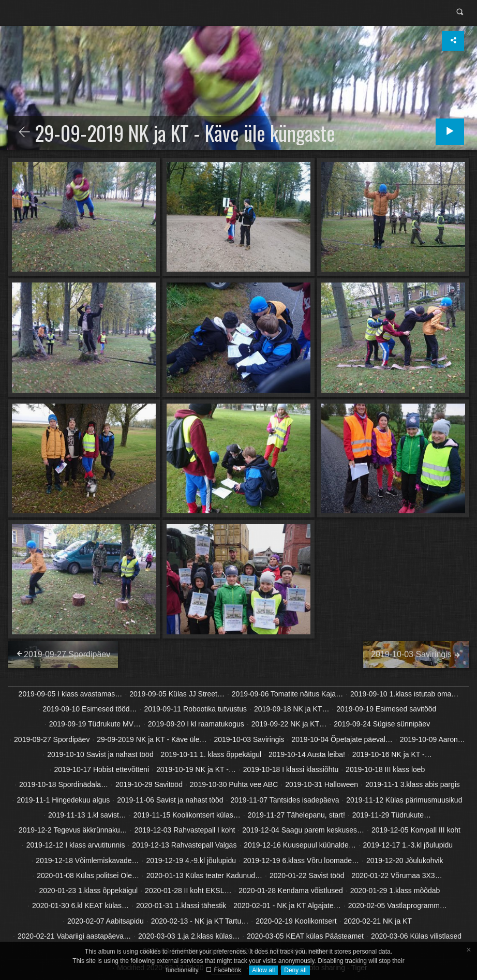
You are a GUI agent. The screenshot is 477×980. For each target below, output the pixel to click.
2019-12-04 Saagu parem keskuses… (303, 830)
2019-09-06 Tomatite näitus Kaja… (287, 694)
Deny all (295, 970)
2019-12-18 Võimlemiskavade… (87, 860)
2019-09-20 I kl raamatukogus (196, 724)
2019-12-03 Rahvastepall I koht (185, 830)
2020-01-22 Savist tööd (307, 875)
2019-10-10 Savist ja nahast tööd (100, 754)
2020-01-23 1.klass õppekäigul (89, 890)
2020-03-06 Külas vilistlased (416, 936)
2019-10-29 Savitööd (149, 784)
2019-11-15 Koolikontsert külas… (187, 815)
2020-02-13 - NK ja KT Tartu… (200, 921)
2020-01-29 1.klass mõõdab (395, 890)
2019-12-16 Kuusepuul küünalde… (300, 845)
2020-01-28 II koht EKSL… (188, 890)
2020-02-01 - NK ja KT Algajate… (287, 905)
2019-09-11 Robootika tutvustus (196, 709)
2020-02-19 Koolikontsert (296, 921)
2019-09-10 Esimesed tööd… (90, 709)
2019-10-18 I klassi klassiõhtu (291, 769)
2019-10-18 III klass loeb (385, 769)
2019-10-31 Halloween (322, 784)
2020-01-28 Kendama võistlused (291, 890)
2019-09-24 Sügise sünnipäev (382, 724)
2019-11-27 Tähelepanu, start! (296, 815)
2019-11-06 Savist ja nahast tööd (170, 800)
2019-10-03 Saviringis (249, 739)
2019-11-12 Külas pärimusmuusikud (404, 800)
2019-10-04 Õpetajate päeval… (342, 739)
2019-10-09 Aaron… (433, 739)
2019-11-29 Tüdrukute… (392, 815)
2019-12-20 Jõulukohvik (405, 860)
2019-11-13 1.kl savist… (87, 815)
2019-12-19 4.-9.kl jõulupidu (191, 860)
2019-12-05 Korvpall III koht (416, 830)
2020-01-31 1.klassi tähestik (181, 905)
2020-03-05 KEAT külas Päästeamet (305, 936)
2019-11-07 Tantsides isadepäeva (285, 800)
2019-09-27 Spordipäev (52, 739)
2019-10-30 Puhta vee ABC (234, 784)
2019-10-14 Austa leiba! (307, 754)
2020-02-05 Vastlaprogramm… (398, 905)
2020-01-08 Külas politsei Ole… (88, 875)
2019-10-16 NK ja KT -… (392, 754)
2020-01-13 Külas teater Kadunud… (204, 875)
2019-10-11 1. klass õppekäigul (211, 754)
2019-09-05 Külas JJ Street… (177, 694)
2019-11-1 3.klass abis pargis (413, 784)
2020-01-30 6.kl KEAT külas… (80, 905)
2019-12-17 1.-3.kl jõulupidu (408, 845)
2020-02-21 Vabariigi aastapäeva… (74, 936)
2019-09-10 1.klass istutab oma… (404, 694)
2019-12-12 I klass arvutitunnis (76, 845)
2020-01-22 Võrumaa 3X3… (397, 875)
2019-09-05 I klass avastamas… (71, 694)
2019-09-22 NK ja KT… (289, 724)
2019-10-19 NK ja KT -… (196, 769)
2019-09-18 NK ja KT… (292, 709)
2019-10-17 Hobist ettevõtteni (101, 769)
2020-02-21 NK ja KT (378, 921)
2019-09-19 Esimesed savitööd (386, 709)
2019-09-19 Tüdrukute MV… (95, 724)
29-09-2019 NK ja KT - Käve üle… (152, 739)
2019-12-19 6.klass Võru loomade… (301, 860)
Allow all (263, 970)
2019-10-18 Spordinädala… (64, 784)
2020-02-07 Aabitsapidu (106, 921)
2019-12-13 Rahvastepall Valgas (184, 845)
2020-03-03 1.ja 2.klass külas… (189, 936)
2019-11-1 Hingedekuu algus (63, 800)
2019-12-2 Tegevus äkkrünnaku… (73, 830)
